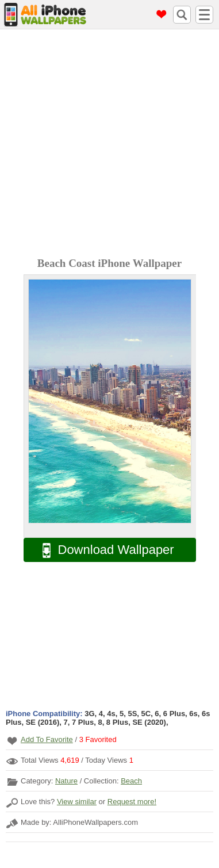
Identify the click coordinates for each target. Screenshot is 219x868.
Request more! (132, 802)
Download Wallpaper (102, 550)
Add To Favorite (47, 739)
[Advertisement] (109, 145)
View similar (77, 802)
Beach (131, 781)
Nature (66, 781)
